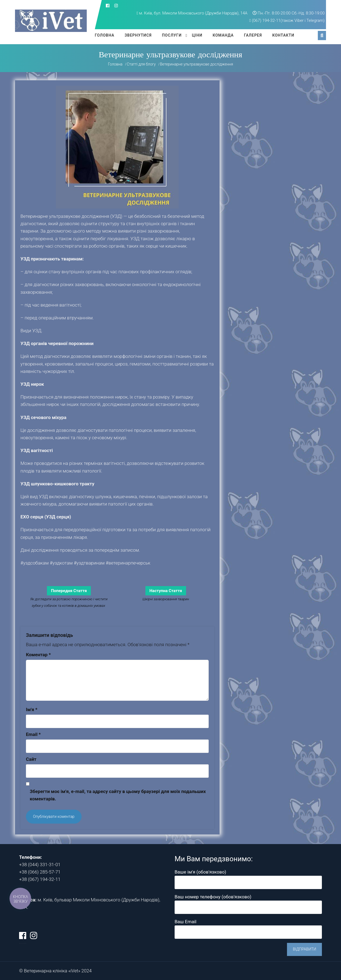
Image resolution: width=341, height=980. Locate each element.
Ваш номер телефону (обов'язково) (248, 902)
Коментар (38, 655)
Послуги (172, 35)
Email (33, 734)
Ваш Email (248, 927)
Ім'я (32, 709)
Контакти (283, 35)
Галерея (253, 35)
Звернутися (138, 35)
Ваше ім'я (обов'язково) (248, 877)
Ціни (197, 35)
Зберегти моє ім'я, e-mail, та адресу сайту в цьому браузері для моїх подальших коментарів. (118, 795)
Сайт (31, 759)
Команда (223, 35)
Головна (105, 35)
